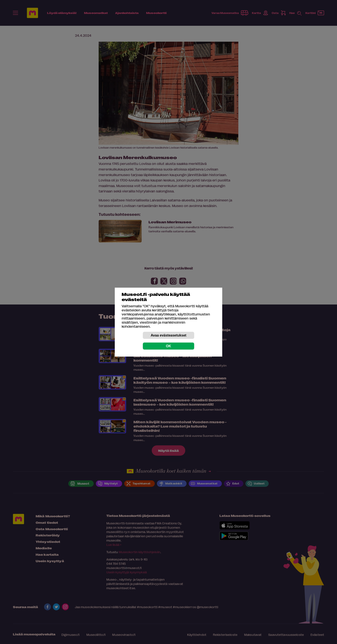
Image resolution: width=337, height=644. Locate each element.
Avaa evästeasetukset (168, 335)
